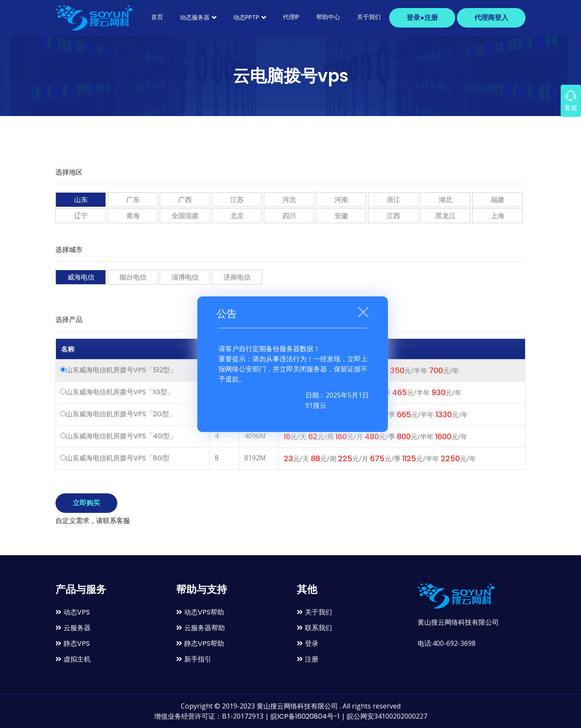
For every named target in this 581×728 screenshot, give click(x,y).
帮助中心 (328, 17)
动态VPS (73, 612)
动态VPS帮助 (200, 612)
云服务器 (73, 628)
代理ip (291, 17)
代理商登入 (491, 18)
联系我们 (314, 628)
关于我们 (369, 17)
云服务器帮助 (201, 628)
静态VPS (73, 644)
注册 (308, 659)
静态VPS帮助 (200, 644)
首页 (157, 17)
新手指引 (194, 659)
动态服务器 (198, 17)
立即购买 (86, 503)
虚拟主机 (73, 659)
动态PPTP (250, 17)
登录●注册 (422, 18)
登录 (308, 644)
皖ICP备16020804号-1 (305, 716)
